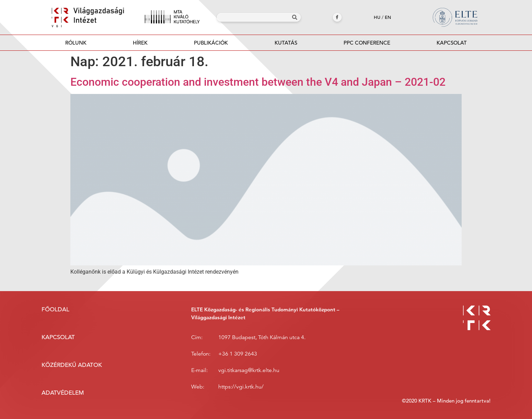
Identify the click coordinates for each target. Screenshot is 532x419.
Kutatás (286, 43)
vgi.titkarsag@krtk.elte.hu (249, 370)
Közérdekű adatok (72, 365)
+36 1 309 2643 (238, 354)
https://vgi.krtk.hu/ (241, 387)
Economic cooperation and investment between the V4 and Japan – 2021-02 (258, 82)
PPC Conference (367, 43)
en (388, 17)
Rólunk (76, 43)
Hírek (140, 43)
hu (377, 17)
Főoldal (55, 309)
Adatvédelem (63, 393)
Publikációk (211, 45)
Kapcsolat (452, 43)
